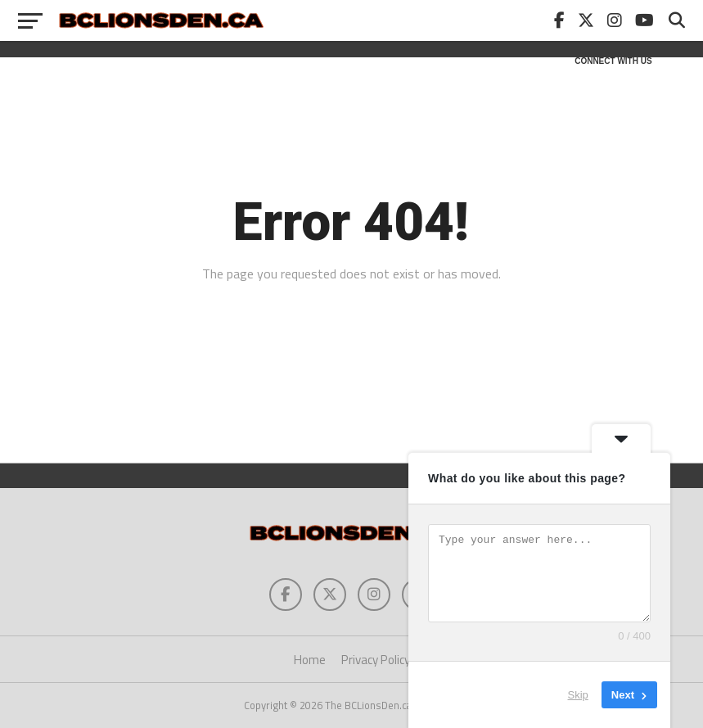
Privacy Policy (376, 660)
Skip (578, 695)
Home (310, 660)
